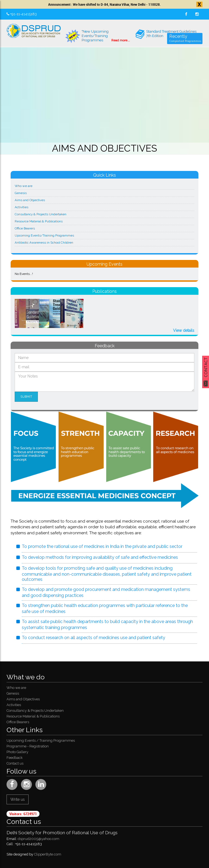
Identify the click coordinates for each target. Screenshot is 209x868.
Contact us (15, 763)
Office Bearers (25, 228)
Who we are (24, 186)
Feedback (15, 758)
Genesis (21, 193)
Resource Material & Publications (39, 221)
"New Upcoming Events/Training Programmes (98, 36)
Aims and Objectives (30, 200)
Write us (18, 799)
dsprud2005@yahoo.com (39, 839)
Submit (26, 397)
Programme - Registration (28, 746)
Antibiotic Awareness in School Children (44, 243)
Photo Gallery (17, 752)
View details (184, 330)
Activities (21, 207)
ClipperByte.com (48, 854)
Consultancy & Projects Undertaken (41, 214)
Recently (185, 39)
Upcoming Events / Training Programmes (41, 740)
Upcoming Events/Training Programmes (44, 235)
